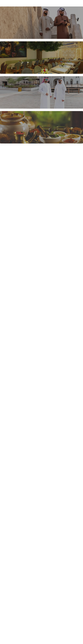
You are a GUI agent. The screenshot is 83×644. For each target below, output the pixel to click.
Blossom (7, 3)
